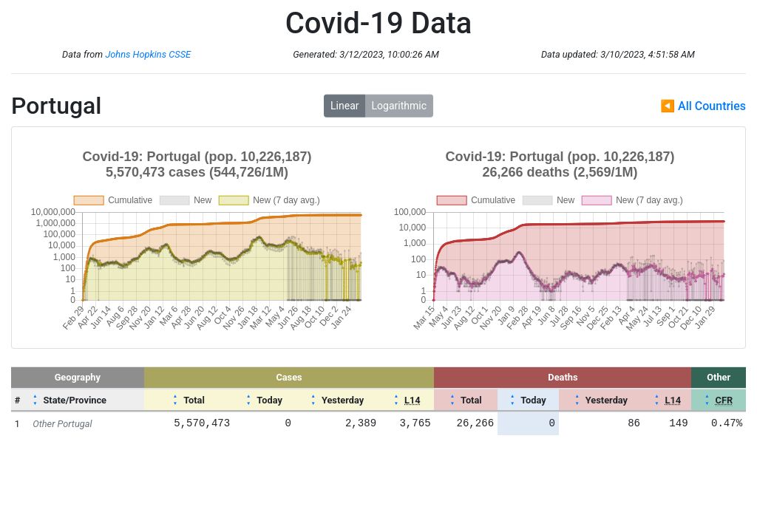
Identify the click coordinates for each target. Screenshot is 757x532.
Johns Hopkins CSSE (148, 54)
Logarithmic (399, 106)
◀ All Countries (703, 106)
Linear (344, 106)
